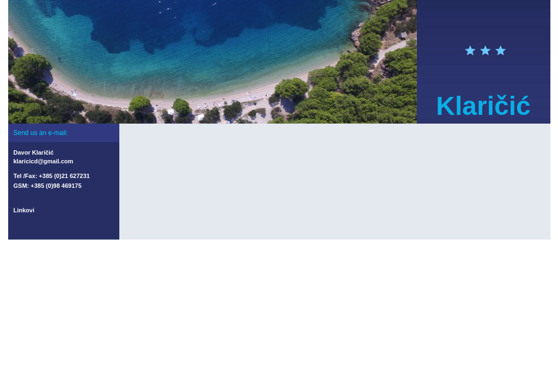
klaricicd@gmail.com (44, 161)
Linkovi (24, 210)
